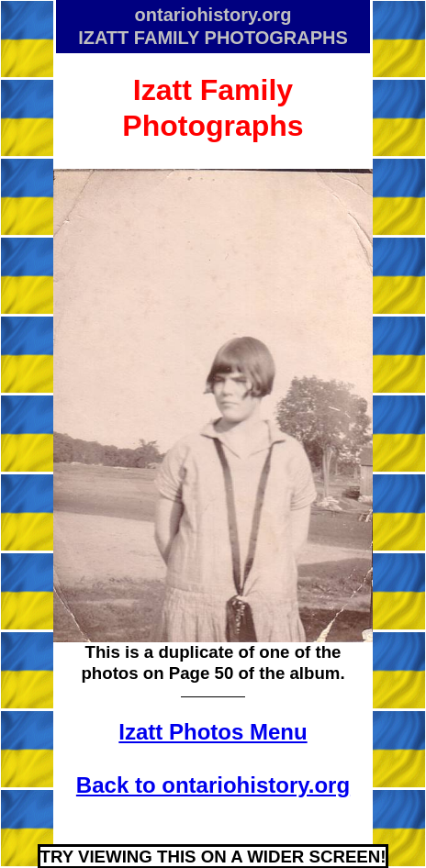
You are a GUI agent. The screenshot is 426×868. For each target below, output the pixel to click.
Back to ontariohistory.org (213, 785)
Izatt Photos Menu (213, 732)
